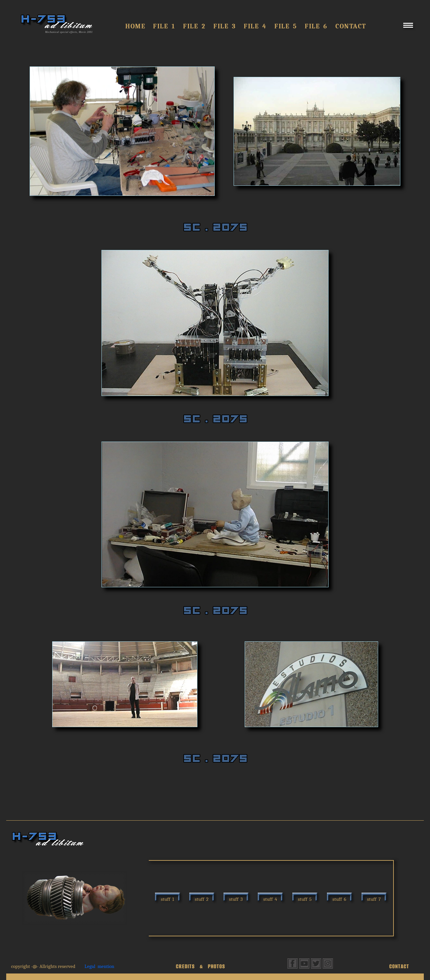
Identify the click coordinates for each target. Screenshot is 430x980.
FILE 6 (316, 26)
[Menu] (408, 28)
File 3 (225, 26)
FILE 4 (255, 26)
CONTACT (399, 966)
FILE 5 (286, 26)
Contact (351, 26)
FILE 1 (164, 26)
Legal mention (99, 966)
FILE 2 (194, 26)
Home (135, 26)
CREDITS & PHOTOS (200, 966)
